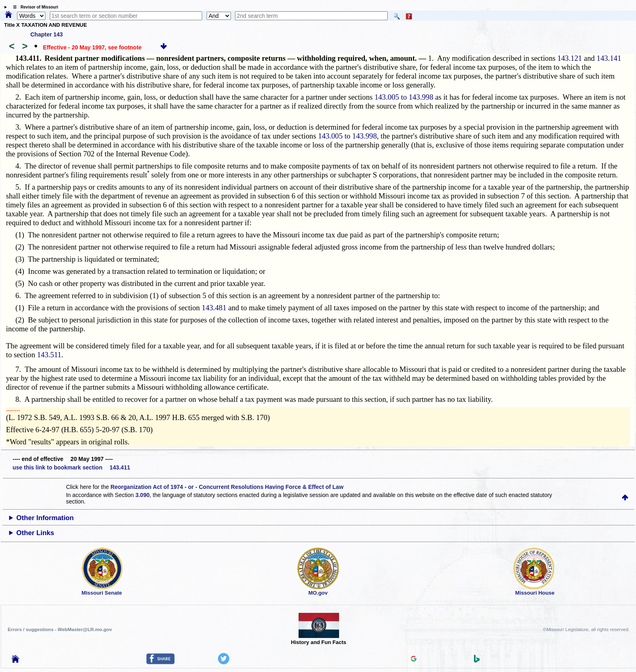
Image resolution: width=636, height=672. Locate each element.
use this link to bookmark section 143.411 (71, 467)
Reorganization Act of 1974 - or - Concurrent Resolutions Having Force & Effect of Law (227, 487)
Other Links (35, 533)
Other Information (45, 518)
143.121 (570, 58)
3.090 (142, 495)
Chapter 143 (47, 34)
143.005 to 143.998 (404, 97)
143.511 (49, 355)
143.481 (214, 308)
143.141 (609, 58)
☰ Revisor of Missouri (34, 7)
